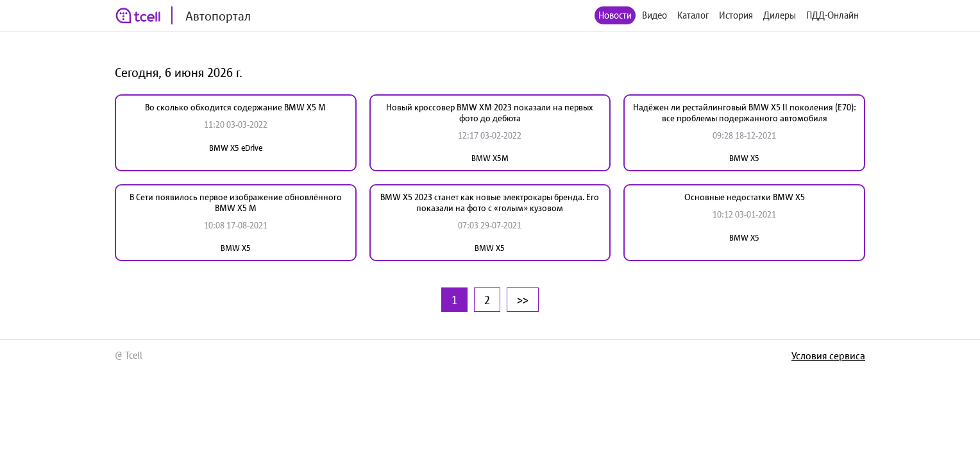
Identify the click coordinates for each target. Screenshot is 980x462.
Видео (655, 15)
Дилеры (780, 15)
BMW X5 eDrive (236, 148)
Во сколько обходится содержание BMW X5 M (235, 107)
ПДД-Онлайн (832, 15)
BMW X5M (490, 158)
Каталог (693, 15)
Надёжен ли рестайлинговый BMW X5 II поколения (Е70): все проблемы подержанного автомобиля (745, 113)
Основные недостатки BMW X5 (745, 197)
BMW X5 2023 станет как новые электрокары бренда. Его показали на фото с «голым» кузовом (490, 202)
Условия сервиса (828, 355)
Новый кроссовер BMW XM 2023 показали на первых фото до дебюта (490, 113)
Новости (615, 15)
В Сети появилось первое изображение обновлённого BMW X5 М (236, 202)
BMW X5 (744, 158)
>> (523, 300)
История (736, 15)
